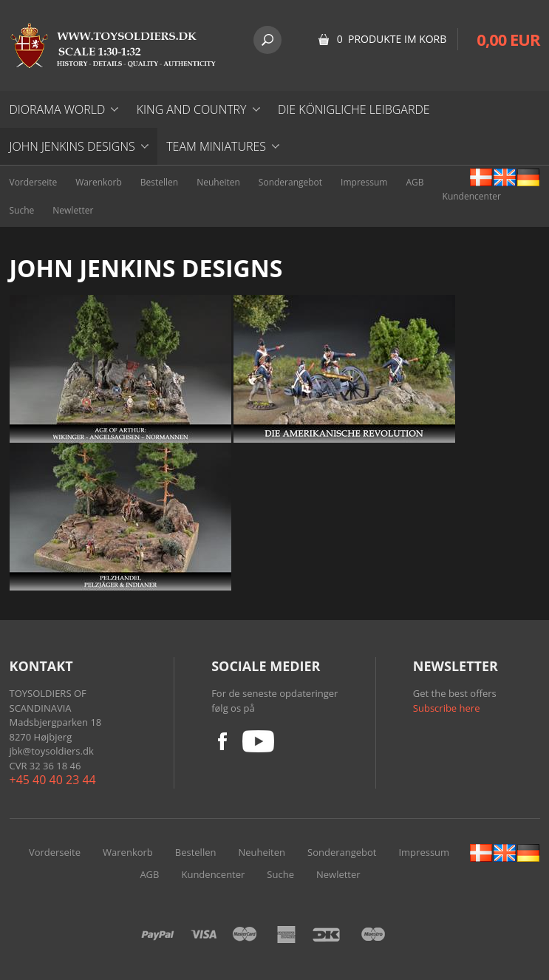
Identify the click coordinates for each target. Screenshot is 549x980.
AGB (415, 182)
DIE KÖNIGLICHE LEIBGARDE (354, 109)
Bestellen (159, 182)
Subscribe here (447, 708)
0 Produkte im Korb (392, 39)
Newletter (73, 210)
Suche (22, 210)
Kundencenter (472, 196)
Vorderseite (34, 182)
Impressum (364, 182)
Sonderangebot (290, 182)
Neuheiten (218, 182)
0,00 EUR (508, 39)
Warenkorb (99, 182)
